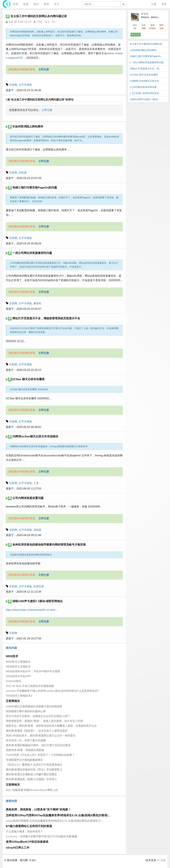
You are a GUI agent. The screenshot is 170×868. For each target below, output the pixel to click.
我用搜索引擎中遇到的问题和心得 (26, 711)
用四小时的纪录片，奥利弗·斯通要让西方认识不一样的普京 (41, 736)
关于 (57, 4)
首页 (16, 4)
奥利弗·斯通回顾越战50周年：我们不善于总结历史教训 (38, 745)
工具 (36, 483)
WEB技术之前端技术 (18, 662)
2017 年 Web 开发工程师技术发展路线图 (30, 686)
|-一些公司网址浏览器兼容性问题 (147, 62)
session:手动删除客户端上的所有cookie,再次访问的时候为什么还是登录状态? (52, 691)
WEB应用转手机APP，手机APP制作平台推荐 (33, 671)
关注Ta (136, 35)
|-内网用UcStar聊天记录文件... (145, 81)
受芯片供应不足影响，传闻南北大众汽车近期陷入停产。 (39, 716)
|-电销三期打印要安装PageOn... (146, 56)
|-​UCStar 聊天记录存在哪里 (144, 75)
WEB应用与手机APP (18, 676)
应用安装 (39, 586)
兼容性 (37, 303)
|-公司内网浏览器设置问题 (143, 87)
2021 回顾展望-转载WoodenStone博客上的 (32, 790)
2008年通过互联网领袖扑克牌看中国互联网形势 (34, 707)
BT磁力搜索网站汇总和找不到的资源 (29, 826)
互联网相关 (13, 701)
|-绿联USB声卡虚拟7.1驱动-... (145, 99)
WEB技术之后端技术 (18, 667)
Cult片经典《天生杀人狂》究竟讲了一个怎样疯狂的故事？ (40, 755)
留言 (46, 4)
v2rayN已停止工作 (18, 848)
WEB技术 (12, 656)
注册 (154, 4)
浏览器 (23, 173)
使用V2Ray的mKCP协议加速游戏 (27, 842)
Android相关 (14, 681)
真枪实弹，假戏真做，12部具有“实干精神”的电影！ (38, 810)
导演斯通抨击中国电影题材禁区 (24, 760)
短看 (26, 4)
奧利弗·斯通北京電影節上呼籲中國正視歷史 (31, 774)
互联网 (13, 85)
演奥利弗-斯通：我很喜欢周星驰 (25, 750)
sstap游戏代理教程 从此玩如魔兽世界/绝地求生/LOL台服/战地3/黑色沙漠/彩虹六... (55, 821)
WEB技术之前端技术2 (19, 696)
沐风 (10, 22)
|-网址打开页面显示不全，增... (145, 69)
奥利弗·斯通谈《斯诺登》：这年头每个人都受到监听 (37, 731)
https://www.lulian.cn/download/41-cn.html (30, 610)
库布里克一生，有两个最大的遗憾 (26, 740)
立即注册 (47, 110)
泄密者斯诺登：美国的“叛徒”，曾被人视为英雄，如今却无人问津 (44, 721)
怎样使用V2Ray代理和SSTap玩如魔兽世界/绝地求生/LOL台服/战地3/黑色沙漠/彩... (58, 815)
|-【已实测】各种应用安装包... (145, 93)
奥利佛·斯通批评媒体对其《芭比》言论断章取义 (34, 770)
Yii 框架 (161, 860)
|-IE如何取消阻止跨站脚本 (143, 50)
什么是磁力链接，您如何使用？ (24, 831)
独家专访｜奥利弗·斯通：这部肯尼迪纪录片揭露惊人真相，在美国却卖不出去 (51, 726)
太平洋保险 (25, 85)
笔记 (36, 4)
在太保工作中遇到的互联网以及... (147, 44)
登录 (164, 4)
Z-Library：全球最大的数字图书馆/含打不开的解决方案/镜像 (42, 836)
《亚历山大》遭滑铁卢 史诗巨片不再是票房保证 (34, 765)
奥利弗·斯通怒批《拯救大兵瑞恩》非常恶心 (31, 779)
